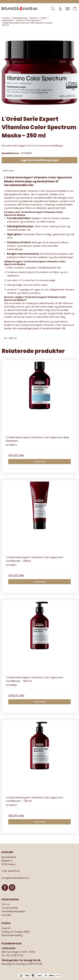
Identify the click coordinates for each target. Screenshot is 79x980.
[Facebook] (5, 892)
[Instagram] (12, 892)
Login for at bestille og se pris (40, 160)
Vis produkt (39, 461)
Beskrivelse (8, 171)
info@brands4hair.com (15, 878)
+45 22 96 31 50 (14, 955)
